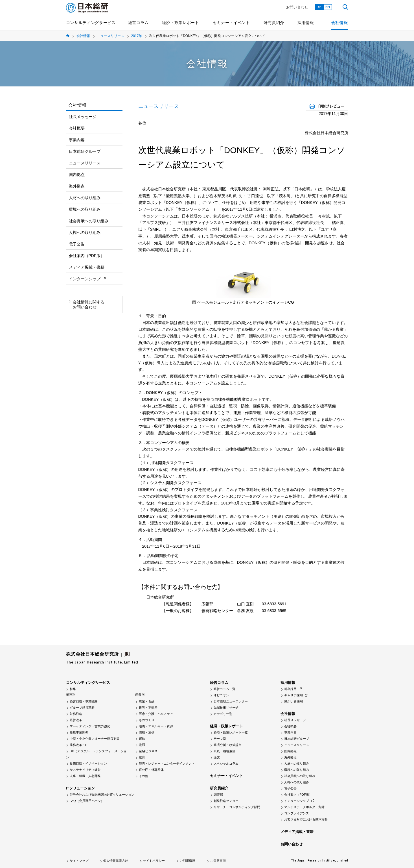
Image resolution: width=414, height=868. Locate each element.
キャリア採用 (293, 695)
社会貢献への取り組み (89, 221)
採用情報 (306, 23)
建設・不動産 (148, 708)
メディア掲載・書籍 (87, 267)
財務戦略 (76, 714)
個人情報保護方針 (116, 861)
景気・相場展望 (224, 751)
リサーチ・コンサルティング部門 (237, 807)
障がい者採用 (293, 701)
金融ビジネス (148, 751)
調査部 (218, 795)
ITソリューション (81, 788)
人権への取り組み (85, 232)
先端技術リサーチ (226, 708)
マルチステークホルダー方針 (304, 807)
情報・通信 (147, 732)
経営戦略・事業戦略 (84, 701)
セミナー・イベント (231, 23)
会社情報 (340, 23)
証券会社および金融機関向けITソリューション (102, 795)
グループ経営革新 (82, 708)
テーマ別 (220, 739)
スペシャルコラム (226, 763)
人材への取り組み (85, 198)
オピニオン (221, 695)
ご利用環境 (188, 861)
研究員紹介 (274, 23)
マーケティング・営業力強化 (90, 726)
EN (328, 7)
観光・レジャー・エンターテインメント (167, 763)
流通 (142, 745)
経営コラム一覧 (224, 689)
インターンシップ (85, 279)
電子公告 (77, 244)
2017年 (137, 36)
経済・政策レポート (181, 23)
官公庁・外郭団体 (151, 770)
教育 (142, 757)
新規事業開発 (79, 732)
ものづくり (147, 720)
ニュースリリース (111, 36)
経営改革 (76, 720)
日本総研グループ (85, 151)
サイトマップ (79, 861)
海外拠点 (77, 186)
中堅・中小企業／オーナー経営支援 (95, 739)
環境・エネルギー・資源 (156, 726)
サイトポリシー (154, 861)
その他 (144, 776)
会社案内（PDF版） (87, 256)
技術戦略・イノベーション (88, 763)
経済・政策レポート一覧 (231, 732)
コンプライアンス (297, 813)
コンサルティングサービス (91, 23)
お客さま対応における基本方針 (306, 819)
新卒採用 (290, 689)
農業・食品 (147, 701)
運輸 (142, 739)
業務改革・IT (79, 745)
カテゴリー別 (223, 714)
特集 (73, 689)
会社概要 (77, 128)
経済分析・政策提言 (228, 745)
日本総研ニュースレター (231, 701)
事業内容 (77, 140)
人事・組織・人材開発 (85, 776)
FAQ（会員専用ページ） (87, 801)
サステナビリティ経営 (85, 770)
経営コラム (139, 23)
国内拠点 (77, 175)
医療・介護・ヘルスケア (156, 714)
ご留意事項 (218, 861)
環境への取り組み (85, 209)
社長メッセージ (83, 117)
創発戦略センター (226, 801)
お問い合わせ (297, 7)
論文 (217, 757)
